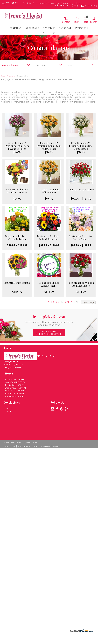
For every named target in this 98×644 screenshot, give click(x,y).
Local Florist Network (41, 432)
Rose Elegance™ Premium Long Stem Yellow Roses (49, 146)
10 (68, 302)
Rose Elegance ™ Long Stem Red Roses (81, 284)
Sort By (72, 65)
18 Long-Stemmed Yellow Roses (49, 191)
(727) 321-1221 (12, 3)
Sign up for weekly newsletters (49, 333)
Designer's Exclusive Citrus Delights (17, 238)
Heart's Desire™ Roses (81, 190)
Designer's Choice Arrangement (49, 284)
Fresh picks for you (49, 320)
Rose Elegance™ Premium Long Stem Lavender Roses (17, 146)
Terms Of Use (9, 432)
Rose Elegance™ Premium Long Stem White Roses (81, 146)
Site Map (56, 432)
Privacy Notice (24, 432)
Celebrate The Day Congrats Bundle (17, 191)
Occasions (11, 76)
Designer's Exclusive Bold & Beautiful (49, 238)
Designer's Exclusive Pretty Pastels (81, 238)
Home (3, 76)
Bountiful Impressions (17, 283)
